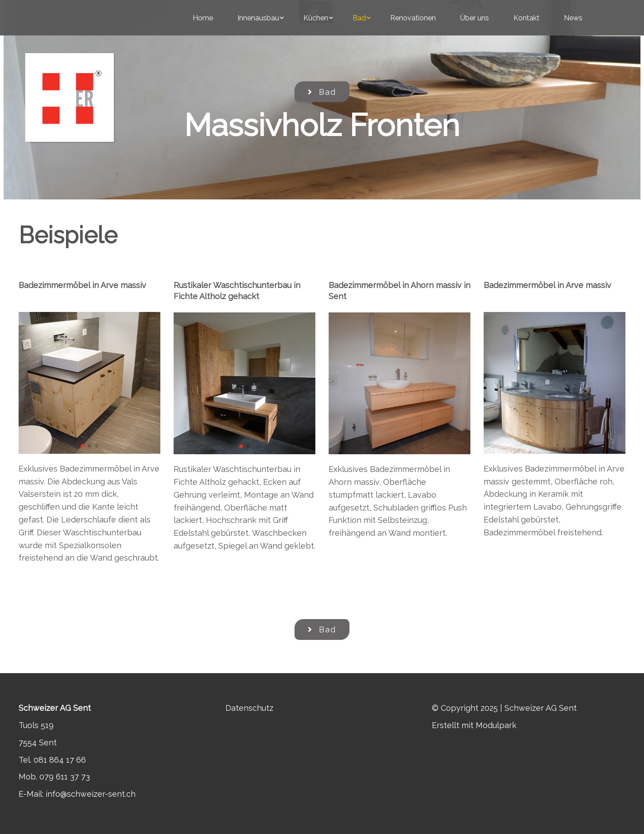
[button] (82, 446)
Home (203, 18)
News (573, 18)
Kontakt (526, 18)
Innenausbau (258, 18)
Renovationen (413, 18)
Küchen (316, 18)
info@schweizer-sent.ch (91, 794)
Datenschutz (249, 708)
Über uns (475, 18)
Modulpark (496, 725)
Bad (359, 18)
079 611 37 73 (65, 777)
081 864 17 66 (60, 760)
